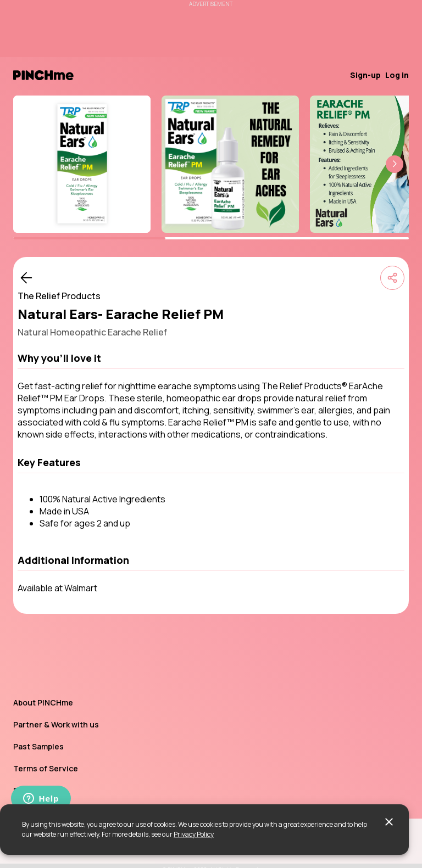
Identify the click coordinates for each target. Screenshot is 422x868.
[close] (389, 822)
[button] (395, 164)
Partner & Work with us (56, 724)
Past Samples (38, 746)
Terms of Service (46, 768)
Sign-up (365, 75)
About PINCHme (43, 702)
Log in (397, 75)
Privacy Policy (194, 834)
